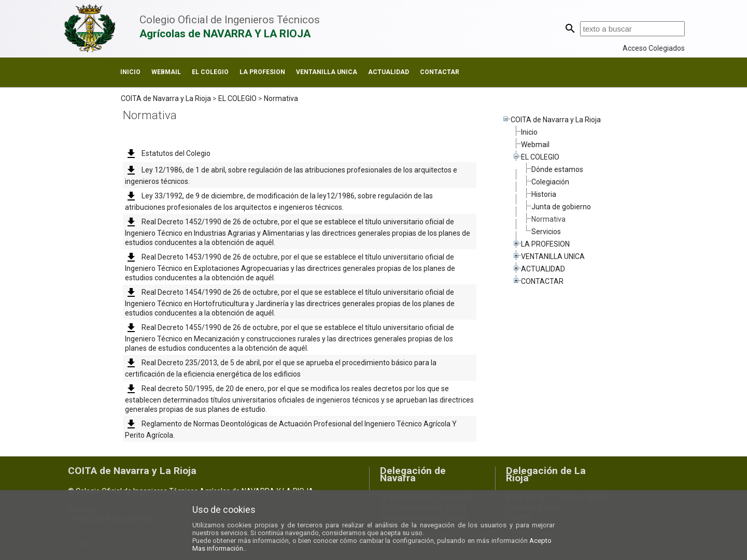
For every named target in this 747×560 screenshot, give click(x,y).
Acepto (540, 541)
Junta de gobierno (561, 207)
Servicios (546, 232)
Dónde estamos (557, 169)
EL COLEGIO (210, 72)
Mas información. (219, 548)
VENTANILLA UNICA (327, 72)
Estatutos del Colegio (168, 153)
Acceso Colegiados (654, 48)
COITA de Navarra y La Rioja (166, 98)
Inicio (130, 72)
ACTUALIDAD (389, 72)
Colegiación (550, 182)
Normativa (281, 98)
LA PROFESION (262, 72)
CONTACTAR (440, 72)
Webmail (166, 72)
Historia (544, 194)
